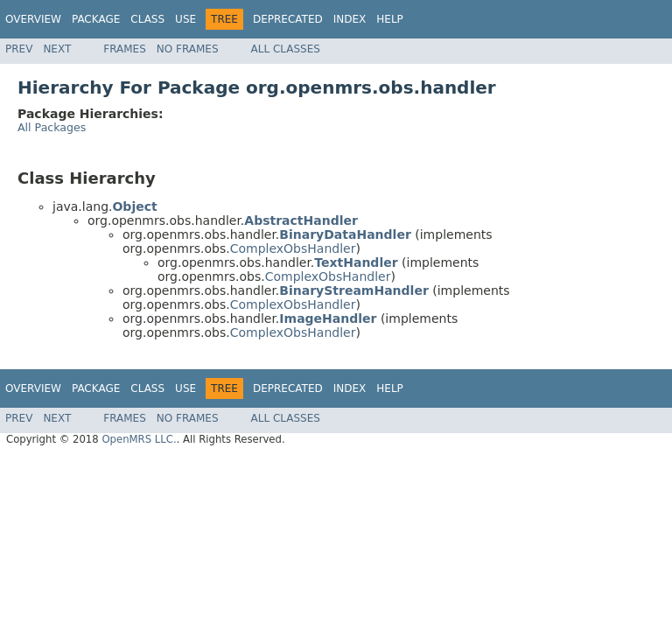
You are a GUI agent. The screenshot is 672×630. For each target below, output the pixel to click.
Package (96, 19)
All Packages (52, 127)
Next (57, 49)
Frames (125, 49)
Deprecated (288, 19)
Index (350, 19)
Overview (33, 19)
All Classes (286, 49)
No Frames (188, 49)
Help (390, 19)
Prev (19, 49)
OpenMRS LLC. (139, 439)
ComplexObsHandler (293, 248)
